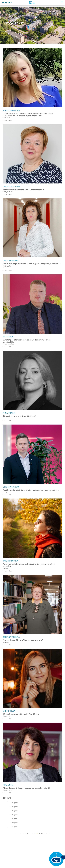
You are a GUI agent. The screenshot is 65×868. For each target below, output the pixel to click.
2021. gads (14, 819)
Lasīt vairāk (7, 121)
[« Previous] (16, 833)
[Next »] (49, 833)
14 (47, 833)
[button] (62, 2)
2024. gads (14, 807)
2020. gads (14, 823)
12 (42, 833)
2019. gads (14, 827)
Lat (3, 3)
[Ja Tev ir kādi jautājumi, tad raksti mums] (56, 859)
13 (44, 833)
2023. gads (14, 811)
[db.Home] (32, 3)
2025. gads (14, 803)
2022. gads (14, 815)
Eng (6, 3)
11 (40, 833)
